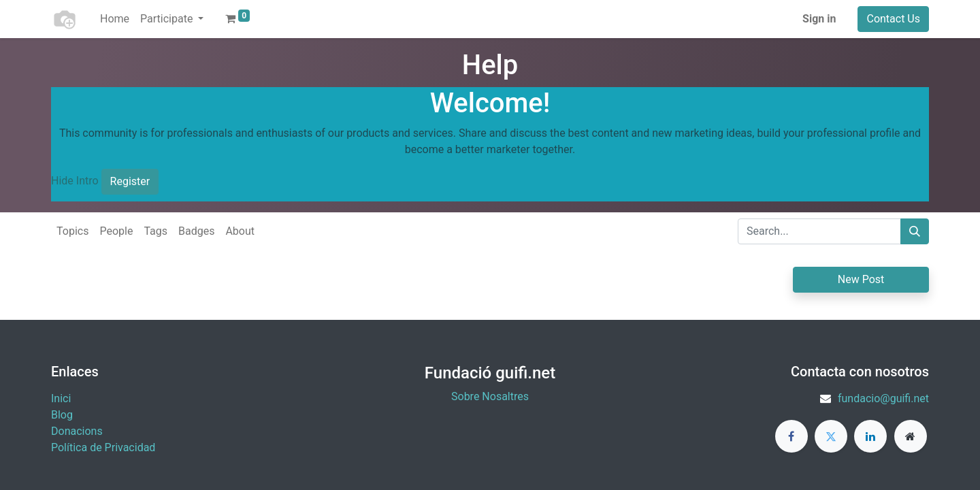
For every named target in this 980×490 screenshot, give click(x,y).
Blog (62, 415)
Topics (72, 231)
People (116, 231)
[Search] (915, 231)
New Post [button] (861, 279)
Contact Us (893, 19)
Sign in (819, 19)
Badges (196, 231)
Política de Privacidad (103, 447)
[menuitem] (115, 19)
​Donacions (77, 431)
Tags (156, 231)
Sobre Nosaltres (490, 396)
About (240, 231)
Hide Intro (75, 181)
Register (130, 181)
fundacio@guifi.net (883, 398)
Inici (61, 398)
